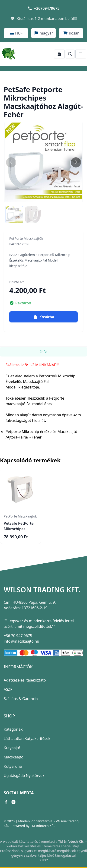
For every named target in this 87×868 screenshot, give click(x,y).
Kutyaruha (13, 766)
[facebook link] (6, 802)
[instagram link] (13, 802)
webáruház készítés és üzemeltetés (34, 846)
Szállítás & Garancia (21, 699)
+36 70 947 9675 (18, 636)
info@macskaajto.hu (21, 641)
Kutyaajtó (12, 748)
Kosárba (44, 317)
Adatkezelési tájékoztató (25, 680)
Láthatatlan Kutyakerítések (27, 739)
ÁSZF (8, 689)
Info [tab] (43, 352)
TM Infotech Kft (42, 826)
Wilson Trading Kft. (42, 590)
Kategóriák (13, 729)
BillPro (43, 860)
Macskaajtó (14, 757)
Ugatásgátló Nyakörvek (24, 776)
